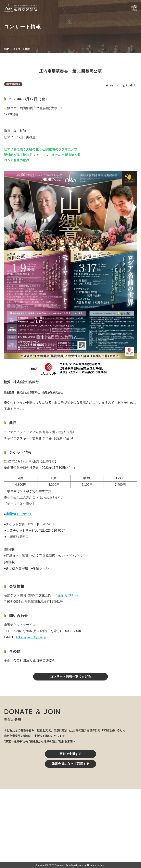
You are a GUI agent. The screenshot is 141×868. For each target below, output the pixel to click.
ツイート (114, 85)
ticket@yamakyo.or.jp (31, 637)
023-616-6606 (54, 831)
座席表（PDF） (69, 595)
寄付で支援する (70, 754)
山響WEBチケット (19, 514)
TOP (6, 49)
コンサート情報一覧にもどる (70, 676)
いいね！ (131, 85)
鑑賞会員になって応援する (70, 764)
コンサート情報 (21, 49)
